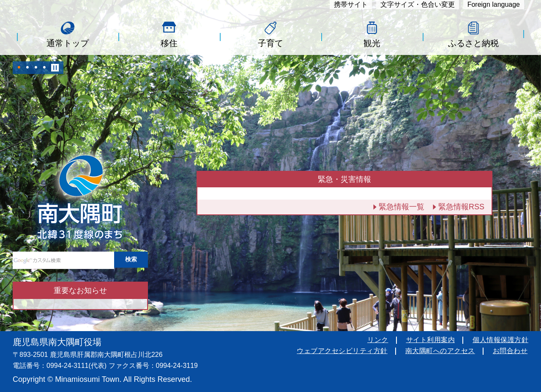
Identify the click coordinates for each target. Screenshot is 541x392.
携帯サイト (351, 4)
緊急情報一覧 (402, 207)
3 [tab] (36, 68)
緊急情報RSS (461, 207)
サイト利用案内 (431, 340)
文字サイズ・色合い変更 (418, 4)
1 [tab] (19, 68)
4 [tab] (44, 68)
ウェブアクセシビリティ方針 (342, 351)
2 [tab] (27, 68)
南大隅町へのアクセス (440, 351)
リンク (378, 340)
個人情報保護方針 (500, 340)
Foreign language (494, 4)
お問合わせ (510, 351)
